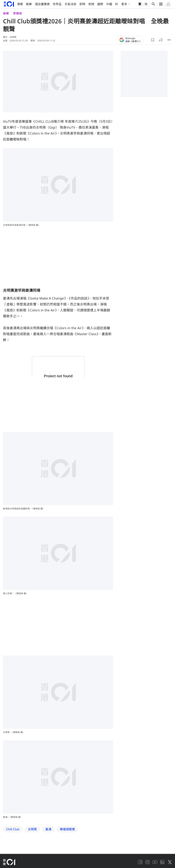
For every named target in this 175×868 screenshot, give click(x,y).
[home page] (9, 25)
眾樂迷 (17, 35)
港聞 (20, 25)
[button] (153, 61)
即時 (82, 25)
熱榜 (91, 25)
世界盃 (57, 25)
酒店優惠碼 (42, 25)
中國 (109, 25)
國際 (100, 25)
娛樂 (29, 25)
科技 (118, 25)
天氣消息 (70, 25)
